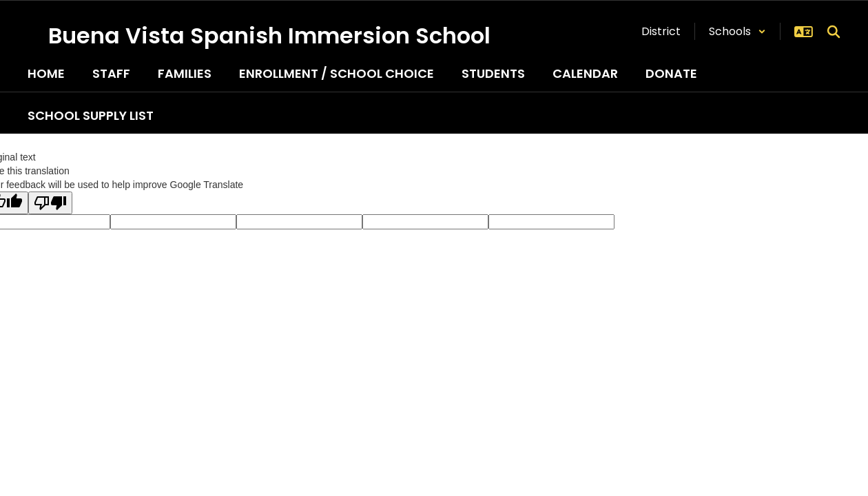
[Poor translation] (50, 203)
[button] (737, 31)
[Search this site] (834, 32)
